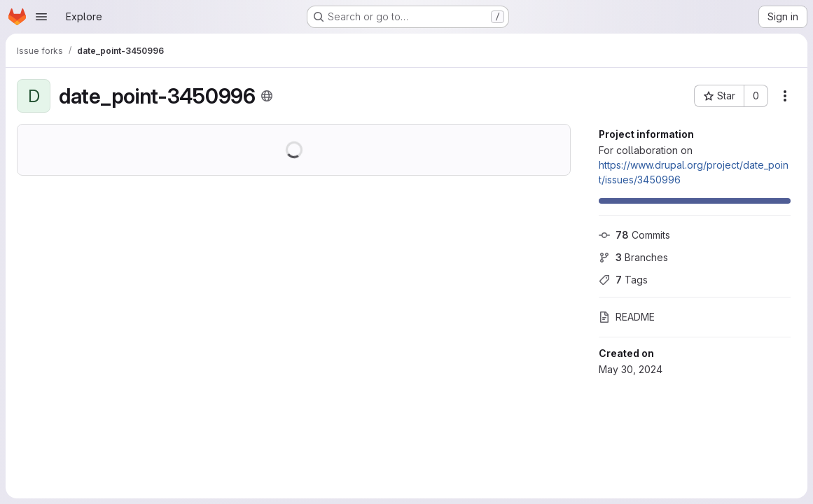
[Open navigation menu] (41, 17)
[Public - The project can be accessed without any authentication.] (267, 96)
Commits (634, 235)
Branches (633, 257)
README (627, 317)
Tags (623, 280)
